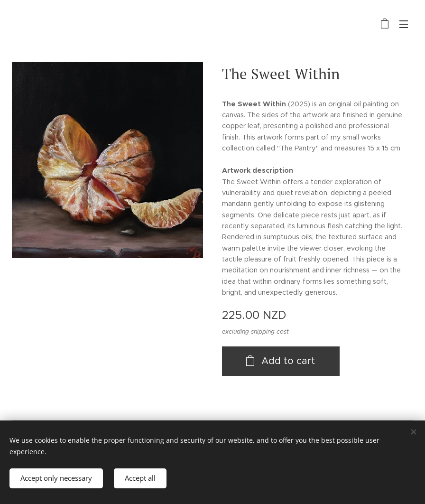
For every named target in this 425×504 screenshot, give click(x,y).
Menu (404, 24)
